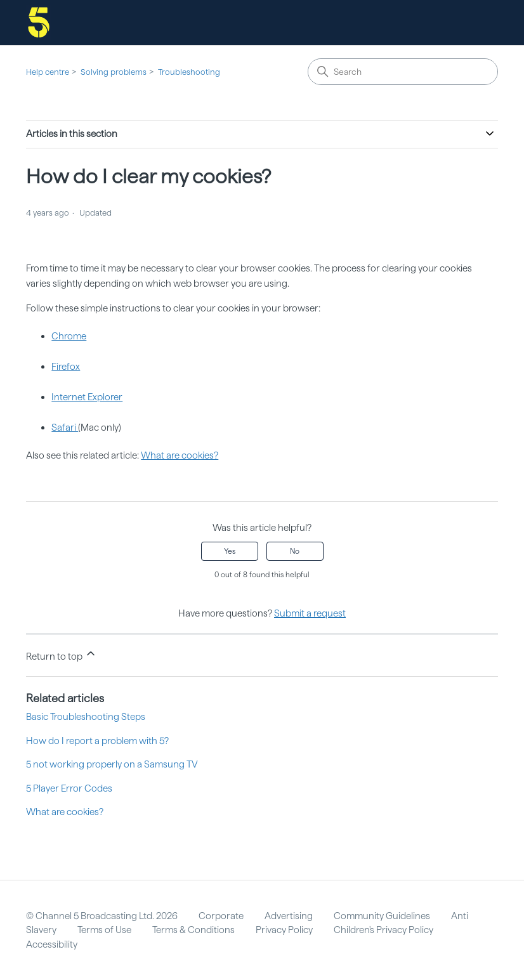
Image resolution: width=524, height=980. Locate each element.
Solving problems (114, 72)
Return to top (62, 655)
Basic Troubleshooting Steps (86, 717)
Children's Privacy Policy (383, 930)
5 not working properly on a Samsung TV (112, 764)
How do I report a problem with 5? (97, 741)
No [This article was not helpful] (295, 551)
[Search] (403, 72)
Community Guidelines (382, 916)
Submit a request (310, 613)
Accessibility (52, 944)
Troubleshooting (189, 72)
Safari (65, 428)
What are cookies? (180, 455)
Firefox (66, 367)
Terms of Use (104, 930)
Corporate (221, 916)
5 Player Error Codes (69, 788)
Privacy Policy (284, 930)
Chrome (69, 336)
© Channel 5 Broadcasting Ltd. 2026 (102, 916)
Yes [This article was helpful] (230, 551)
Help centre (48, 72)
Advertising (289, 916)
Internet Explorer (87, 397)
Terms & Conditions (193, 930)
